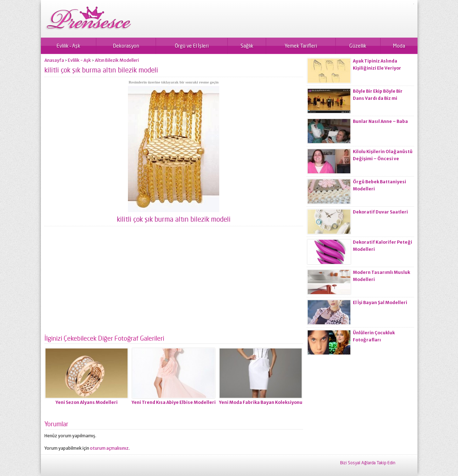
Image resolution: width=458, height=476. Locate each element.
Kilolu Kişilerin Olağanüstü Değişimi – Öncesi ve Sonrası (383, 159)
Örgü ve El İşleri (192, 46)
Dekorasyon (126, 46)
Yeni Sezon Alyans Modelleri (87, 402)
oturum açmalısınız (109, 448)
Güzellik (358, 46)
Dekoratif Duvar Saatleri (380, 212)
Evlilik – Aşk (68, 46)
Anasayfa (54, 60)
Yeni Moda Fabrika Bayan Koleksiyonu (261, 402)
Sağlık (247, 46)
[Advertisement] (174, 283)
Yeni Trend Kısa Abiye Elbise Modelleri (174, 402)
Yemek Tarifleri (301, 46)
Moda (399, 46)
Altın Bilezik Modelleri (117, 60)
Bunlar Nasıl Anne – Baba (380, 121)
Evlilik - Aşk (79, 60)
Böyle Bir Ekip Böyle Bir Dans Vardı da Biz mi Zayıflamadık (378, 98)
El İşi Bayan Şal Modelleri (380, 302)
